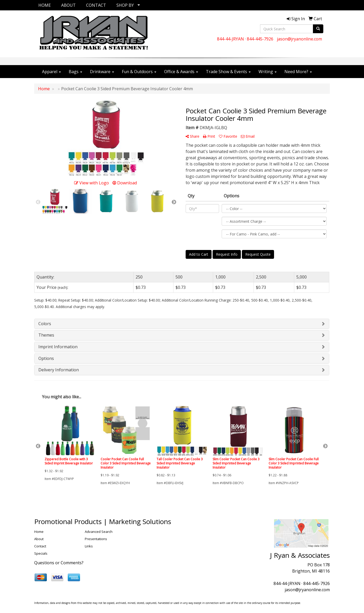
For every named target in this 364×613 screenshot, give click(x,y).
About (39, 539)
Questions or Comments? (59, 563)
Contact (40, 546)
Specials (41, 553)
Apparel (51, 72)
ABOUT (68, 5)
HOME (45, 5)
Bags (75, 72)
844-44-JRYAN (230, 39)
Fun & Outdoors (139, 72)
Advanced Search (99, 532)
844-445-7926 (260, 39)
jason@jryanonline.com (299, 39)
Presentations (96, 539)
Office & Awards (181, 72)
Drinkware (102, 72)
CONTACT (96, 5)
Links (89, 546)
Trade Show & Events (228, 72)
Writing (268, 72)
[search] (318, 29)
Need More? (298, 72)
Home (39, 532)
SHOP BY (125, 5)
